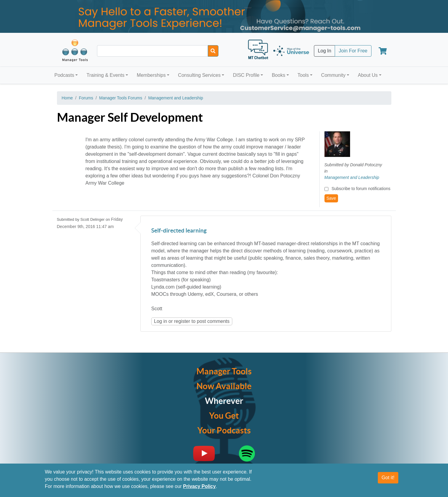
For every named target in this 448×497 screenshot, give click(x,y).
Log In (324, 51)
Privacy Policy (200, 486)
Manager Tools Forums (121, 98)
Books (278, 75)
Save (331, 198)
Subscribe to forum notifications (361, 189)
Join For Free (353, 51)
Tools (303, 75)
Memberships (151, 75)
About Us (368, 75)
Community (333, 75)
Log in (161, 321)
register (182, 321)
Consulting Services (199, 75)
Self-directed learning (179, 231)
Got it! (388, 478)
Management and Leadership (176, 98)
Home (67, 98)
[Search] (213, 51)
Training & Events (105, 75)
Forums (86, 98)
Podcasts (64, 75)
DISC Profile (246, 75)
